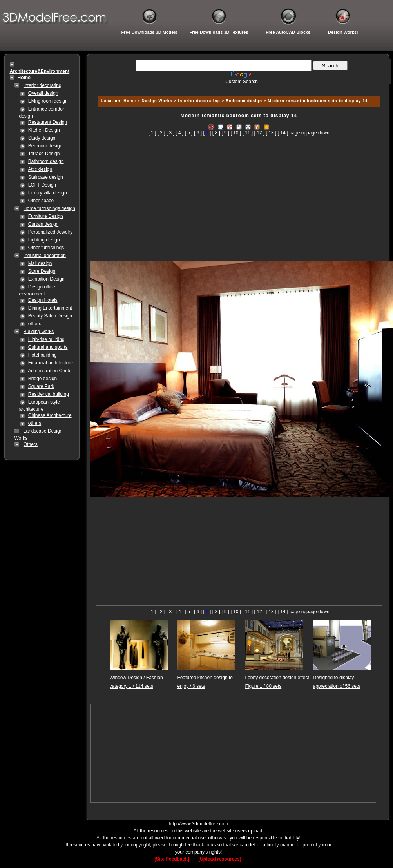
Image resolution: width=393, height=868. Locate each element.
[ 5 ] (189, 133)
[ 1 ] (152, 133)
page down (318, 133)
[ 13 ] (271, 133)
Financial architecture (51, 363)
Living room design (48, 101)
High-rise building (46, 339)
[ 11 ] (248, 133)
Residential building (49, 394)
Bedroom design (45, 146)
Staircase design (46, 177)
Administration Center (50, 371)
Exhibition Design (46, 279)
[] (207, 133)
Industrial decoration (45, 256)
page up (298, 133)
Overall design (43, 93)
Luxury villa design (48, 193)
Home (130, 101)
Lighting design (44, 240)
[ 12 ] (260, 133)
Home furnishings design (49, 208)
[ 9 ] (225, 133)
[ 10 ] (236, 133)
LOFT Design (42, 185)
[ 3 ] (170, 133)
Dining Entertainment (50, 308)
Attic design (40, 169)
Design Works (157, 101)
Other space (41, 201)
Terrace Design (44, 154)
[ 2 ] (161, 133)
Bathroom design (46, 161)
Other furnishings (46, 248)
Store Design (42, 271)
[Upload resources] (220, 859)
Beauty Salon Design (50, 316)
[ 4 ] (179, 133)
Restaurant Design (48, 122)
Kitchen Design (44, 130)
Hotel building (43, 355)
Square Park (41, 386)
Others (31, 444)
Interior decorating (43, 85)
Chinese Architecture (50, 415)
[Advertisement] (239, 188)
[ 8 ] (216, 133)
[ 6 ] (198, 133)
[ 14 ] (283, 133)
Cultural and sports (48, 347)
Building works (39, 332)
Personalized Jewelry (50, 232)
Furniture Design (46, 216)
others (35, 324)
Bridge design (43, 379)
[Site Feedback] (172, 859)
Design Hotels (43, 300)
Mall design (40, 263)
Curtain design (43, 224)
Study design (42, 138)
